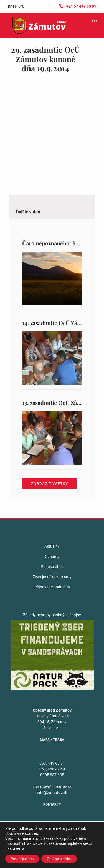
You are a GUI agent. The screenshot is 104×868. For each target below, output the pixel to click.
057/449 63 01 (52, 763)
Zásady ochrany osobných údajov (52, 615)
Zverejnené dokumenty (52, 577)
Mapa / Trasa (52, 740)
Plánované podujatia (52, 587)
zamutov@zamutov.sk (52, 787)
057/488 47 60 (52, 769)
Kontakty (52, 804)
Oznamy (52, 557)
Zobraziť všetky (50, 484)
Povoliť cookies (22, 859)
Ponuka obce (52, 567)
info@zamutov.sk (52, 792)
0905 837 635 (52, 775)
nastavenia (15, 848)
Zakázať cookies (59, 859)
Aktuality (52, 546)
